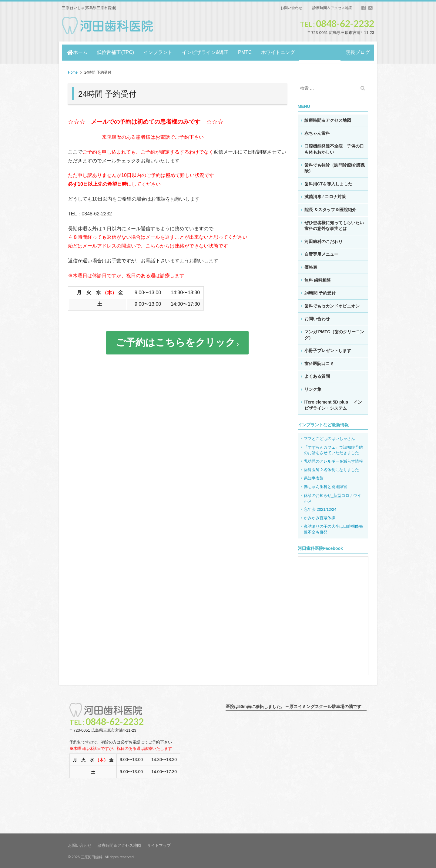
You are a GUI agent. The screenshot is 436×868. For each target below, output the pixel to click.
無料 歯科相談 (318, 279)
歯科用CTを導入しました (329, 183)
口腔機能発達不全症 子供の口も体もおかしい (334, 148)
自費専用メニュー (321, 253)
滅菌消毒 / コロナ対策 (325, 196)
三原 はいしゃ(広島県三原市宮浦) (89, 8)
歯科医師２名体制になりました (333, 469)
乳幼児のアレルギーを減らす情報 (333, 460)
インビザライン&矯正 (208, 52)
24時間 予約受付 (320, 292)
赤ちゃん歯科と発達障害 (325, 486)
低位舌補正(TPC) (116, 52)
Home (73, 72)
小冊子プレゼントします (328, 349)
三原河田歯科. (92, 856)
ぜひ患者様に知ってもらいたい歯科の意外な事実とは (334, 224)
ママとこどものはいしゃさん (329, 438)
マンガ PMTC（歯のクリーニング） (334, 334)
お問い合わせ (291, 8)
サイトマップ (159, 845)
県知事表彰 (314, 477)
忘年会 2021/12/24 (320, 508)
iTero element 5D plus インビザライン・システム (333, 404)
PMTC (248, 52)
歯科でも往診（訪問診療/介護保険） (335, 167)
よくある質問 (317, 375)
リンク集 (313, 388)
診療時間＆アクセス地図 (332, 8)
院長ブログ (357, 52)
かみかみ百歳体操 (320, 517)
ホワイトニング (282, 52)
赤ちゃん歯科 (317, 132)
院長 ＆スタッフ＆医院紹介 (330, 208)
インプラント (159, 52)
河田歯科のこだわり (324, 240)
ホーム (77, 52)
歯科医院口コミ (319, 362)
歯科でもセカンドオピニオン (332, 305)
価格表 (311, 266)
